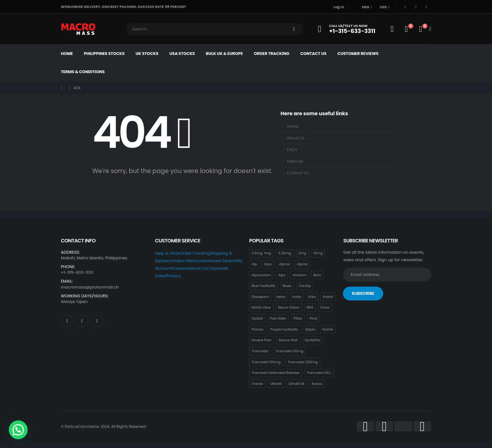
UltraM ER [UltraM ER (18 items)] (297, 384)
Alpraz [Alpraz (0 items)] (302, 264)
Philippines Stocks (104, 54)
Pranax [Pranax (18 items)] (258, 329)
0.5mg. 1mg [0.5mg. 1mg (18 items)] (261, 253)
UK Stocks (147, 54)
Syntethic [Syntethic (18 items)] (313, 340)
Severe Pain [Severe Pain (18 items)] (262, 340)
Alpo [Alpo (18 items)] (268, 264)
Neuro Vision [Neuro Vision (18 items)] (289, 307)
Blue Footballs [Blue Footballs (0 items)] (264, 286)
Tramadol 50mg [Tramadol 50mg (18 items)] (289, 351)
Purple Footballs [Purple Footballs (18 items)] (284, 329)
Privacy (173, 276)
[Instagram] (426, 7)
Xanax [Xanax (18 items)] (317, 384)
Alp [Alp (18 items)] (254, 264)
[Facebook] (405, 7)
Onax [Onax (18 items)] (325, 307)
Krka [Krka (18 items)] (312, 297)
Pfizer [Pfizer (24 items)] (298, 318)
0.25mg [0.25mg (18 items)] (285, 253)
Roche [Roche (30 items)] (328, 329)
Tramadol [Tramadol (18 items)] (260, 351)
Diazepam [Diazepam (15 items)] (260, 297)
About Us (296, 138)
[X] (416, 7)
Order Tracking (272, 54)
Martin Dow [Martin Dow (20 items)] (261, 307)
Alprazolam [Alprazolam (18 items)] (262, 275)
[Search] (294, 29)
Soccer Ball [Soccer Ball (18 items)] (288, 340)
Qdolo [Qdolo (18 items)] (310, 329)
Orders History (186, 261)
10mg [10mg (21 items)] (318, 253)
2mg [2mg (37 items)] (302, 253)
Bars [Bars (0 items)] (317, 275)
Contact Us (313, 54)
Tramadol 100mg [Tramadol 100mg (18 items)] (266, 362)
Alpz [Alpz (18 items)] (282, 275)
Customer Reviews (358, 54)
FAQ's (292, 150)
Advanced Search (219, 261)
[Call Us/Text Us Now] (348, 29)
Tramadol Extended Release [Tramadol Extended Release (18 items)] (276, 373)
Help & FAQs (167, 253)
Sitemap (295, 161)
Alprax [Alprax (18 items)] (284, 264)
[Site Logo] (78, 29)
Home (67, 54)
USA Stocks (182, 54)
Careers (180, 268)
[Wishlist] (406, 29)
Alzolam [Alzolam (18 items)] (299, 275)
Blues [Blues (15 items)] (287, 286)
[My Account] (392, 29)
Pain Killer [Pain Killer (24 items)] (278, 318)
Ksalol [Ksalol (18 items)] (328, 297)
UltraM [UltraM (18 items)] (276, 384)
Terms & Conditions (83, 72)
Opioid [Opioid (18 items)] (257, 318)
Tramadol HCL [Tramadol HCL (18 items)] (319, 373)
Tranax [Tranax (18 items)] (257, 384)
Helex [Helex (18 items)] (281, 297)
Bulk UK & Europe (224, 54)
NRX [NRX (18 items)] (310, 307)
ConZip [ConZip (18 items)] (305, 286)
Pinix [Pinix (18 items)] (313, 318)
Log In (339, 7)
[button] (18, 430)
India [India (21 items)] (297, 297)
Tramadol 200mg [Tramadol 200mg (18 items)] (303, 362)
